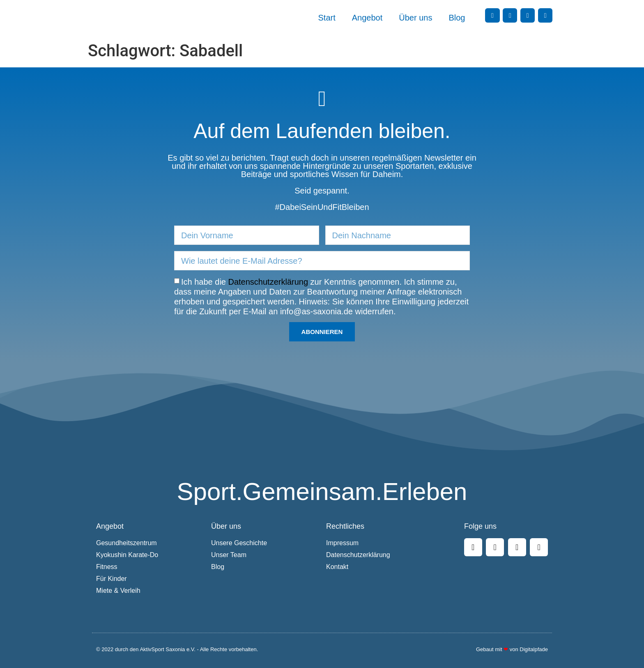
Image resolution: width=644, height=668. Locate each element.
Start (327, 18)
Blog (457, 18)
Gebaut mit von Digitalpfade (512, 649)
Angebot (367, 18)
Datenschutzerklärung (268, 282)
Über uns (415, 18)
